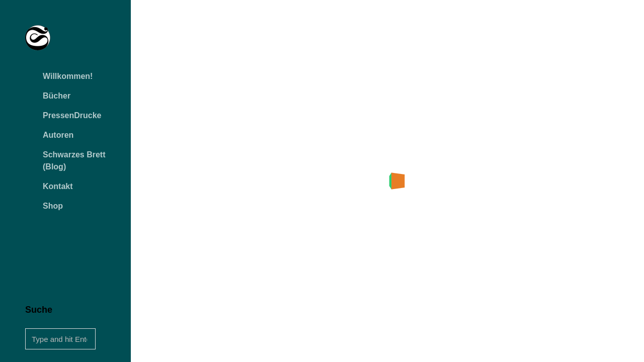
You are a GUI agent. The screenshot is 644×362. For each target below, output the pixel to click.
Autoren (58, 135)
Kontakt (58, 186)
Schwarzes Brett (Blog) (74, 161)
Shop (53, 206)
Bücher (57, 96)
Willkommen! (68, 76)
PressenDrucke (72, 115)
